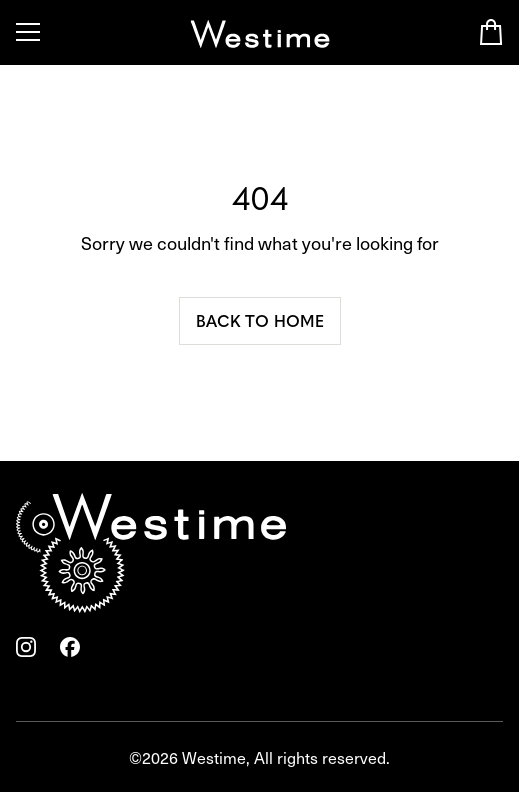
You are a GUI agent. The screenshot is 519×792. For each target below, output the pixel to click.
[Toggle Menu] (28, 32)
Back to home (260, 320)
